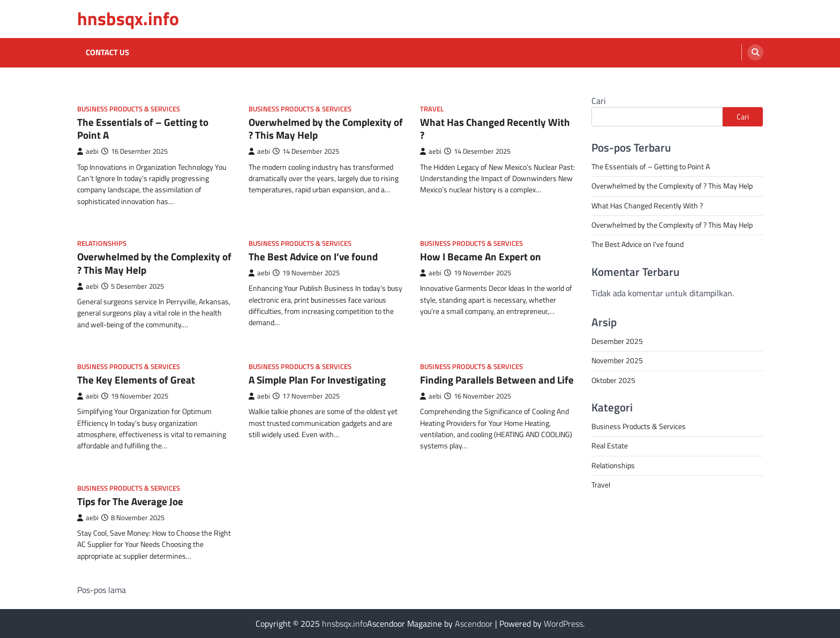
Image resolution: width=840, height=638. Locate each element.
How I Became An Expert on (481, 256)
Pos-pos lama (102, 590)
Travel (432, 109)
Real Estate (610, 446)
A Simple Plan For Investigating (317, 380)
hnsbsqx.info (128, 18)
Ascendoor (474, 624)
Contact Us (107, 52)
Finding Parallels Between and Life (497, 380)
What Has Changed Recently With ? (495, 129)
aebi (88, 151)
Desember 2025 (617, 341)
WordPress (563, 624)
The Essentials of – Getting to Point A (143, 129)
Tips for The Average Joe (130, 501)
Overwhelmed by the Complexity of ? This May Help (326, 129)
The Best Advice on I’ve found (313, 256)
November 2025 (617, 361)
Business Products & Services (129, 109)
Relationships (102, 243)
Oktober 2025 (613, 380)
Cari (599, 101)
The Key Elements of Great (136, 380)
